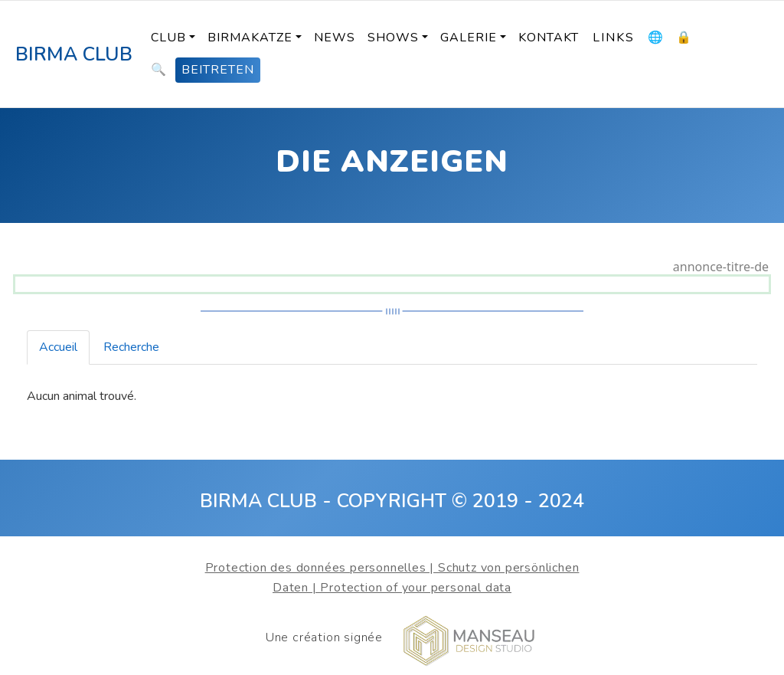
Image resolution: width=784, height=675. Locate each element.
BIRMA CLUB (74, 54)
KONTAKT (549, 38)
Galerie (469, 38)
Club (168, 38)
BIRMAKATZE (250, 38)
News (335, 38)
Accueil (58, 347)
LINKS (614, 38)
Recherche (131, 347)
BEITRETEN (218, 70)
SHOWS (393, 38)
